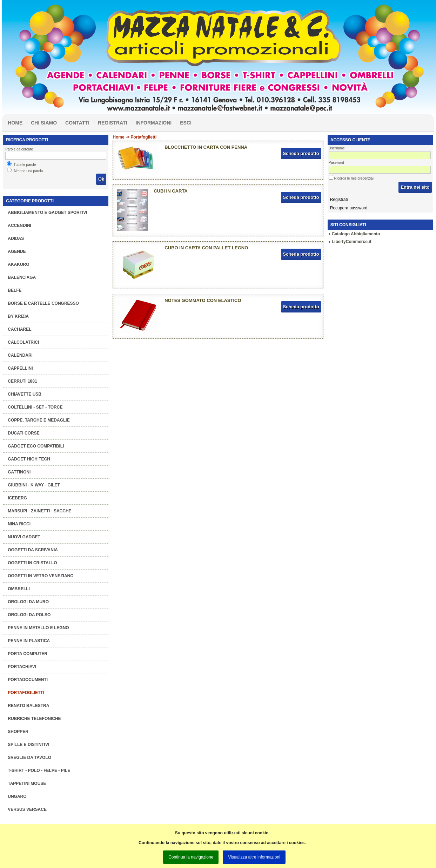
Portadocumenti (28, 680)
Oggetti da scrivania (33, 550)
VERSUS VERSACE (27, 809)
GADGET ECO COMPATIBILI (36, 446)
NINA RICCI (19, 524)
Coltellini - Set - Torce (35, 407)
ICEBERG (17, 498)
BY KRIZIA (18, 316)
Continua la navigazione (191, 857)
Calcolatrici (23, 342)
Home (15, 123)
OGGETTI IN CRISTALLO (32, 563)
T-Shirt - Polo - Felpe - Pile (39, 771)
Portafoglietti (26, 693)
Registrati (113, 123)
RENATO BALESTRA (28, 706)
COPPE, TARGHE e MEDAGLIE (39, 420)
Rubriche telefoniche (34, 719)
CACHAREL (19, 329)
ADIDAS (16, 238)
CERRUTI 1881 (22, 381)
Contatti (77, 123)
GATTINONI (19, 472)
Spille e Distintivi (28, 745)
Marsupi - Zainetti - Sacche (39, 511)
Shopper (18, 732)
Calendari (20, 355)
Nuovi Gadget (24, 537)
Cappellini (20, 368)
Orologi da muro (28, 602)
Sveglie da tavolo (29, 758)
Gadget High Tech (29, 459)
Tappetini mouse (27, 783)
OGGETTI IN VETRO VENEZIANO (41, 576)
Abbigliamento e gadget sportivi (47, 213)
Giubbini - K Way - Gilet (34, 485)
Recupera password (349, 208)
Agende (17, 251)
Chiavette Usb (25, 394)
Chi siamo (44, 123)
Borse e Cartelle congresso (43, 303)
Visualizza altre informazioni (254, 857)
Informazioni (154, 123)
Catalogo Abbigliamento (356, 234)
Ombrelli (19, 589)
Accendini (19, 226)
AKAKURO (18, 264)
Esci (186, 123)
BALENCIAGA (22, 277)
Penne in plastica (29, 641)
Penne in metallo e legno (38, 628)
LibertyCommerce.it (352, 242)
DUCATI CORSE (24, 433)
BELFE (15, 290)
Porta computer (28, 654)
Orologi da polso (29, 615)
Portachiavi (22, 667)
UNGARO (17, 796)
